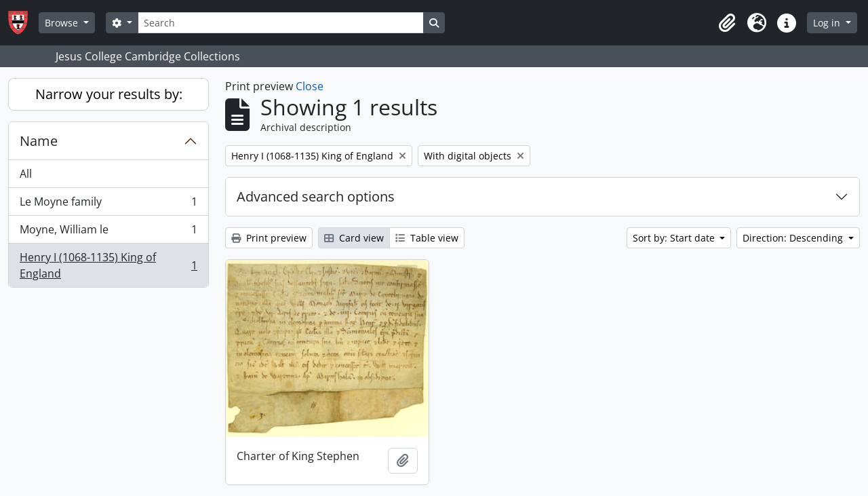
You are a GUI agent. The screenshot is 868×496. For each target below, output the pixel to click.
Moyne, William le (108, 232)
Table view (427, 238)
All (26, 174)
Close (310, 86)
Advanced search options (316, 196)
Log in (828, 23)
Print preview (269, 238)
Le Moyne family (108, 205)
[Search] (281, 23)
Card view (354, 238)
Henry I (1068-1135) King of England (108, 265)
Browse (63, 23)
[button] (727, 23)
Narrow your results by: (109, 94)
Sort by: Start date (675, 238)
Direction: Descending (794, 238)
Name (39, 141)
